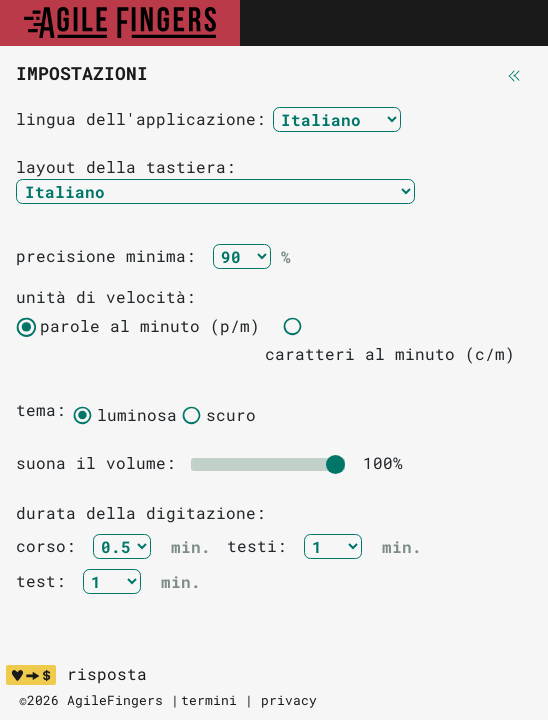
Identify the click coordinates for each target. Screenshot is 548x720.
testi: (262, 545)
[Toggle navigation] (511, 23)
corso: (51, 545)
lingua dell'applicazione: (141, 118)
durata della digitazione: (141, 512)
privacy (289, 700)
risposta (107, 674)
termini (209, 700)
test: (46, 580)
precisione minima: (111, 255)
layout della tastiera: (126, 166)
